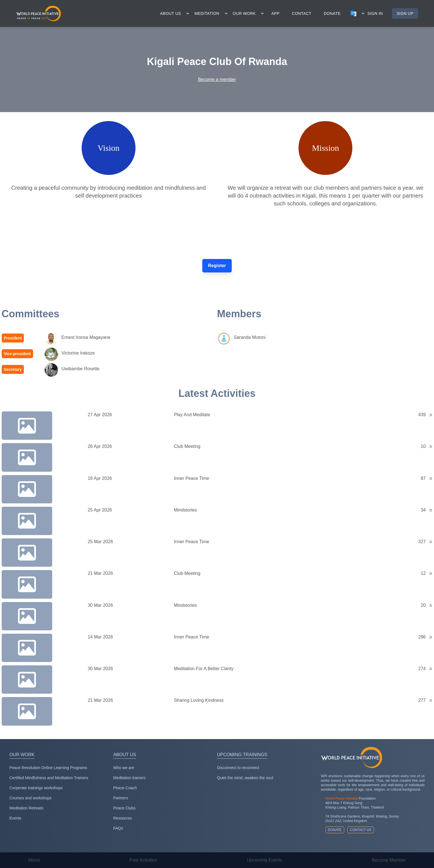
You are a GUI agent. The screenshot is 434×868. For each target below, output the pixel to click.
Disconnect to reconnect (238, 768)
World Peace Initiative (342, 798)
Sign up (405, 13)
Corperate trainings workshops (36, 788)
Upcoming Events (264, 860)
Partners (121, 798)
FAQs (118, 828)
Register (217, 266)
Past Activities (143, 860)
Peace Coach (125, 788)
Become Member (389, 860)
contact (302, 13)
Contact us (361, 830)
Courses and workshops (31, 798)
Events (16, 818)
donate (332, 13)
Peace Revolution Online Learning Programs (48, 768)
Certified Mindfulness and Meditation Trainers (49, 778)
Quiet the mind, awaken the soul (245, 778)
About (34, 860)
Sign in (375, 13)
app (275, 13)
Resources (123, 818)
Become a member (217, 79)
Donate (335, 830)
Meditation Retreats (27, 808)
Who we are (124, 768)
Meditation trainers (129, 778)
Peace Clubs (124, 808)
